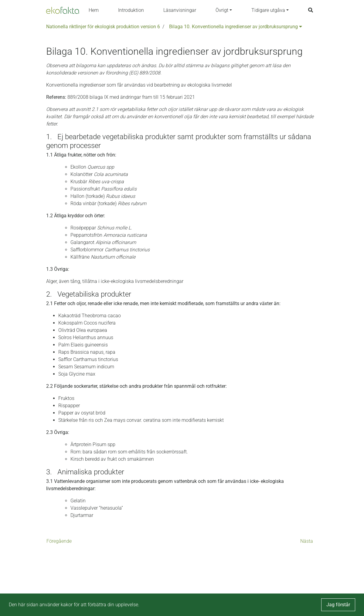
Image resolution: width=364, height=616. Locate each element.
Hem (94, 10)
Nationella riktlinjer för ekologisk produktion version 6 (103, 27)
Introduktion (131, 10)
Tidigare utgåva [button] (268, 10)
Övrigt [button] (222, 10)
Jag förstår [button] (338, 605)
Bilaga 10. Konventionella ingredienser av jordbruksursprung (236, 27)
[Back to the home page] (63, 10)
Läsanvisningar (180, 10)
